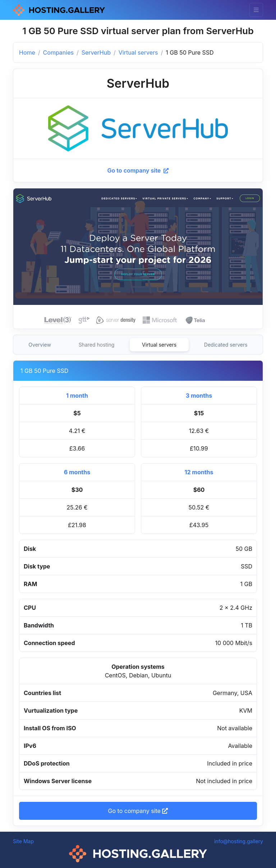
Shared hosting (97, 345)
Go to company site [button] (138, 811)
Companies (58, 52)
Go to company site (138, 170)
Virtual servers (138, 52)
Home (27, 52)
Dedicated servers (226, 345)
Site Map (23, 841)
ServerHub (96, 52)
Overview (40, 345)
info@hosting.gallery (239, 841)
